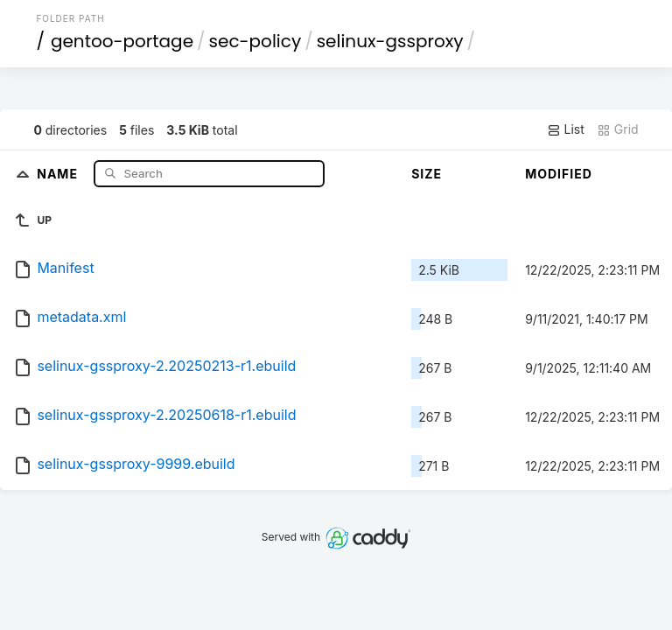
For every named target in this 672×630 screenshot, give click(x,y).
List (566, 129)
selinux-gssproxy (390, 41)
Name (59, 173)
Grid (618, 129)
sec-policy (255, 41)
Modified (559, 174)
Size (427, 174)
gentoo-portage (122, 41)
